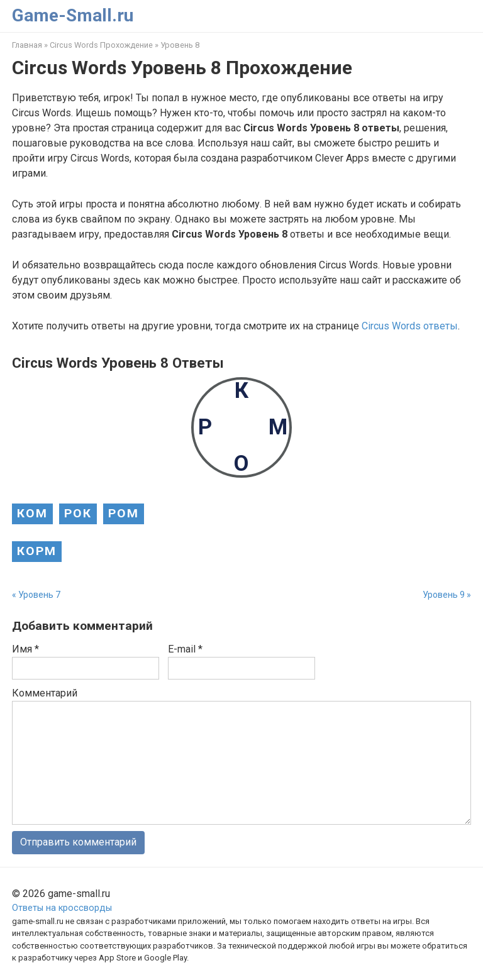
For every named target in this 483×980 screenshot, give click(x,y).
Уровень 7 (39, 595)
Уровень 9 (444, 595)
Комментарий (45, 693)
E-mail (185, 649)
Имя (25, 649)
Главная (27, 45)
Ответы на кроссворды (62, 908)
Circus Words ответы (410, 326)
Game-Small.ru (73, 15)
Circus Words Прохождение (101, 45)
